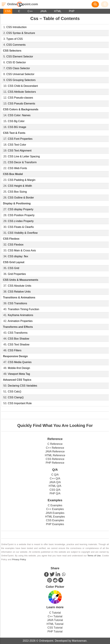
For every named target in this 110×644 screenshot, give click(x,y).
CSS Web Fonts (17, 168)
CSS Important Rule (20, 403)
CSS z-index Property (21, 221)
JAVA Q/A (55, 482)
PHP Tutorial (55, 631)
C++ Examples (55, 509)
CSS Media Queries (20, 362)
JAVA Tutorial (55, 620)
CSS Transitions (18, 303)
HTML (58, 11)
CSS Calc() (15, 392)
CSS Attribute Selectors (22, 92)
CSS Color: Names (19, 115)
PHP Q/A (55, 493)
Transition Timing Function (23, 309)
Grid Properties (17, 274)
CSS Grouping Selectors (21, 80)
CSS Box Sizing (17, 192)
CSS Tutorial (55, 628)
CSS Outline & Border (21, 198)
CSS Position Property (21, 215)
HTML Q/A (55, 486)
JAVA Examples (55, 513)
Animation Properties (20, 321)
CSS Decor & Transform (22, 162)
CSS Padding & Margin (22, 180)
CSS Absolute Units (20, 286)
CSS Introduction (17, 27)
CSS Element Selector (20, 57)
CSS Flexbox (16, 245)
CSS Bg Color (16, 121)
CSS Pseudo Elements (22, 104)
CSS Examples (55, 520)
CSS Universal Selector (20, 74)
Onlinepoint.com (23, 4)
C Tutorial (55, 613)
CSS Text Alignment (20, 151)
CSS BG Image (17, 127)
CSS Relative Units (19, 292)
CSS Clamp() (16, 397)
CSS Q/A (55, 490)
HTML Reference (55, 455)
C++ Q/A (55, 479)
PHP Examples (55, 524)
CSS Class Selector (18, 68)
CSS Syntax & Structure (21, 33)
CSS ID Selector (16, 62)
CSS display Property (21, 209)
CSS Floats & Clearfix (21, 227)
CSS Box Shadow (19, 339)
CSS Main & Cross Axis (22, 250)
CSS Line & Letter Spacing (24, 156)
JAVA (43, 11)
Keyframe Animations (21, 315)
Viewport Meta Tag (19, 374)
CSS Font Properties (20, 139)
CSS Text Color (17, 145)
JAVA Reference (55, 451)
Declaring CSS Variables (23, 386)
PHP (72, 11)
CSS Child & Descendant (23, 86)
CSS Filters (15, 350)
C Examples (55, 505)
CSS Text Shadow (19, 345)
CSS (8, 11)
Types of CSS (15, 39)
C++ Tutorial (55, 616)
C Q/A (55, 475)
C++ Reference (55, 448)
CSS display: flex (18, 256)
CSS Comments (16, 45)
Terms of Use (94, 556)
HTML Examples (55, 517)
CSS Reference (55, 459)
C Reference (55, 444)
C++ (30, 11)
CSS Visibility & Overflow (23, 233)
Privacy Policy (19, 559)
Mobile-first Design (19, 368)
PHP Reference (55, 463)
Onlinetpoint (46, 641)
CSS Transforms (18, 333)
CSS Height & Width (20, 186)
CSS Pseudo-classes (20, 98)
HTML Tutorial (55, 624)
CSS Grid (14, 268)
